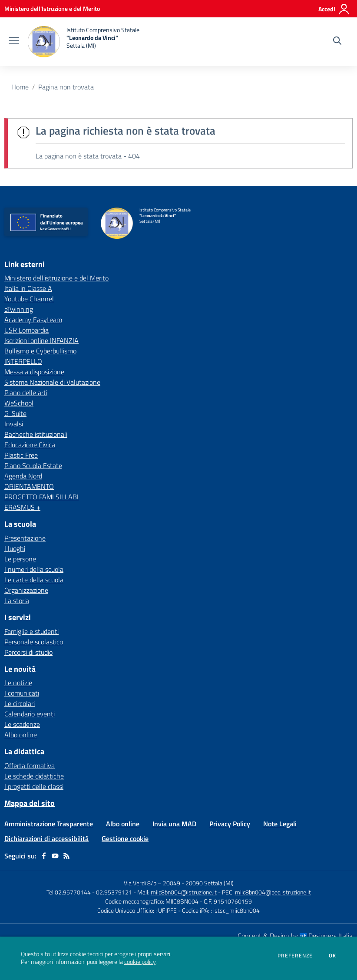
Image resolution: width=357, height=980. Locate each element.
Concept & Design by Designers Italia (295, 936)
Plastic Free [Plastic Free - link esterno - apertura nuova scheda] (21, 455)
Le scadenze (22, 724)
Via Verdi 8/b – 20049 (153, 883)
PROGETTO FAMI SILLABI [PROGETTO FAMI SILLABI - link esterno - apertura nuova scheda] (41, 497)
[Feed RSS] (66, 856)
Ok (333, 956)
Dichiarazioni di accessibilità (46, 838)
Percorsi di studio (28, 652)
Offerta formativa (30, 766)
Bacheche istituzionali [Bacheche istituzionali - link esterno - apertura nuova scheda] (36, 434)
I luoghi (15, 548)
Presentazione (25, 538)
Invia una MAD (174, 824)
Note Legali (280, 824)
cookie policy (140, 962)
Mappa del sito (30, 803)
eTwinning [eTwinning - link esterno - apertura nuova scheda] (19, 309)
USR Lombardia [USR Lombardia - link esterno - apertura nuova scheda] (26, 330)
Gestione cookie (125, 838)
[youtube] (55, 856)
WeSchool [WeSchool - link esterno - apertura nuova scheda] (19, 403)
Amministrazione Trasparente (49, 824)
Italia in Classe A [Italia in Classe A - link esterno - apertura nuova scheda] (28, 288)
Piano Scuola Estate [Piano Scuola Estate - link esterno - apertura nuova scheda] (33, 465)
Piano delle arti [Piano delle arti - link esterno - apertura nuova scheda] (26, 393)
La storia (17, 601)
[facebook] (44, 856)
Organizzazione (26, 590)
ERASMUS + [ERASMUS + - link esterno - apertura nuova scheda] (22, 507)
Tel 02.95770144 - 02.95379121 (90, 892)
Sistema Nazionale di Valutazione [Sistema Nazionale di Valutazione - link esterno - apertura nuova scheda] (52, 382)
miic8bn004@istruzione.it (184, 892)
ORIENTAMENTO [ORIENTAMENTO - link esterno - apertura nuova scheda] (29, 486)
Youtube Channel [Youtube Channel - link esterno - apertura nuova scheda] (29, 299)
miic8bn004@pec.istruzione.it (273, 892)
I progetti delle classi (34, 786)
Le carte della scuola (34, 580)
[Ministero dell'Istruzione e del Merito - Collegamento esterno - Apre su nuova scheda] (52, 8)
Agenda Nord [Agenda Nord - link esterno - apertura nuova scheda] (23, 476)
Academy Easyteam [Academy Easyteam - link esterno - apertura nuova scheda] (33, 320)
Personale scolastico (34, 642)
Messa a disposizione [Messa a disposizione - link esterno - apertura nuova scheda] (34, 372)
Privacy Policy (230, 824)
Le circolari (20, 703)
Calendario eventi (30, 714)
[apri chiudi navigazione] (14, 42)
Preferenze (295, 956)
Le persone (20, 559)
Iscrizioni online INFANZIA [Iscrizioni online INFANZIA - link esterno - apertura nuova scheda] (41, 340)
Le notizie (18, 683)
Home (20, 87)
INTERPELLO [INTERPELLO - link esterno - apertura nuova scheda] (23, 361)
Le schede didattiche (34, 776)
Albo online (21, 735)
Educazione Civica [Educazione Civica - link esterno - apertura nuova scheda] (30, 445)
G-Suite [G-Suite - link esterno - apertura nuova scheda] (15, 413)
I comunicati (22, 693)
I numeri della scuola (34, 569)
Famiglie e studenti (31, 631)
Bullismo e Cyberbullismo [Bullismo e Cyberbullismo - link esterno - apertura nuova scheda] (40, 351)
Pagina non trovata (66, 87)
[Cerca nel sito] (337, 42)
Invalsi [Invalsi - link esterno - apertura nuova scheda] (14, 424)
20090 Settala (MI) (210, 883)
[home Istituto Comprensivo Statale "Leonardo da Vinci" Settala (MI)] (84, 42)
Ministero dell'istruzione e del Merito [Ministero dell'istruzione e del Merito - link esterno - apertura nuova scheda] (56, 278)
